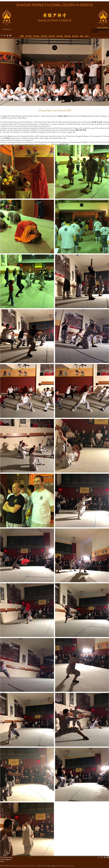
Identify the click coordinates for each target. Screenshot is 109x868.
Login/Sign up (7, 29)
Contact (72, 866)
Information (59, 866)
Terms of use (66, 866)
